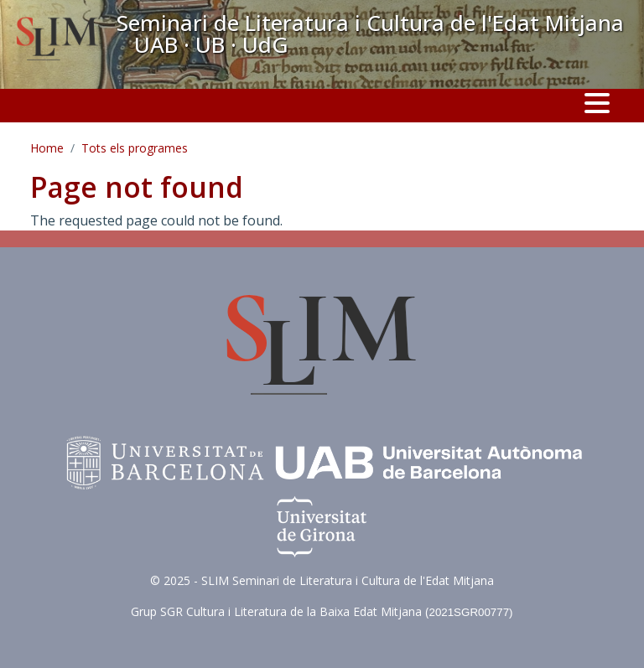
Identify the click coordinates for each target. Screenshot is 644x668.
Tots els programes (135, 148)
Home (47, 148)
